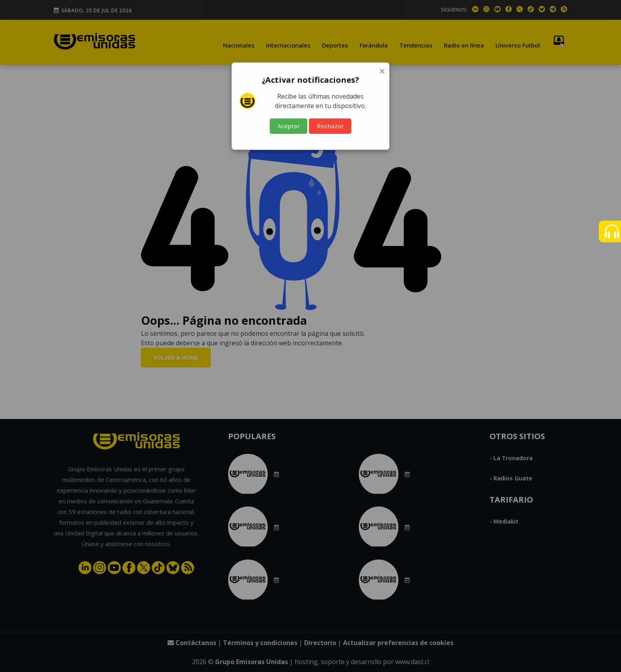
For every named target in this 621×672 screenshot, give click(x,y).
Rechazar (330, 126)
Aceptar (289, 126)
